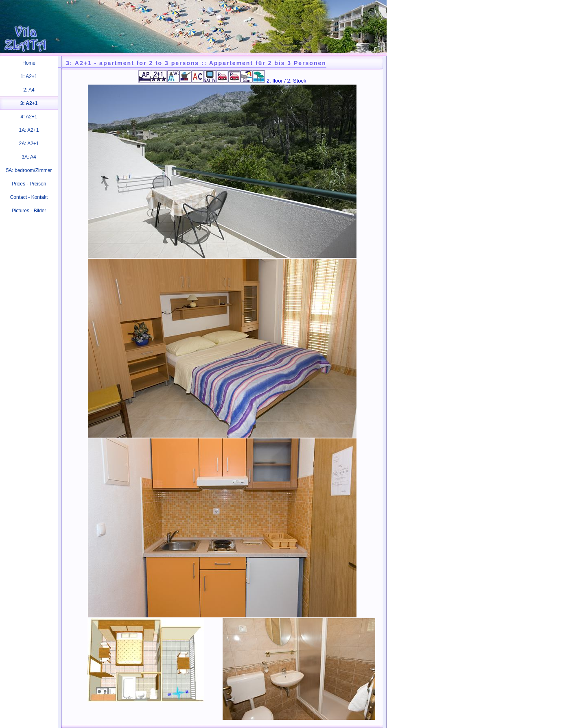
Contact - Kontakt (29, 197)
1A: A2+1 (29, 130)
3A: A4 (29, 157)
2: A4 (29, 90)
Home (29, 63)
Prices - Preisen (29, 184)
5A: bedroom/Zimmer (29, 170)
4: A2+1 (29, 117)
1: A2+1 (29, 76)
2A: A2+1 (29, 144)
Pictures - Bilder (29, 211)
